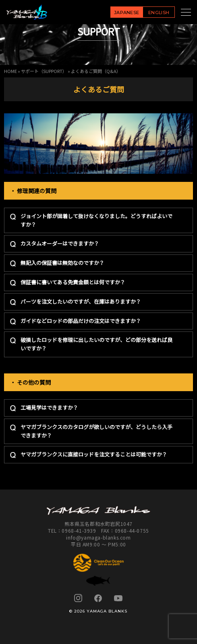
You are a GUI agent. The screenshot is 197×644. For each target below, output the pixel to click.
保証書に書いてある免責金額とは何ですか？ (73, 282)
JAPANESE (127, 13)
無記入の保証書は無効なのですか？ (62, 263)
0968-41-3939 (79, 530)
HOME (10, 71)
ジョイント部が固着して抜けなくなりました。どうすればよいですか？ (96, 220)
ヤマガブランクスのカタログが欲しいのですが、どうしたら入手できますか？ (96, 431)
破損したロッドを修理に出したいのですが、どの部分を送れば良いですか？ (96, 344)
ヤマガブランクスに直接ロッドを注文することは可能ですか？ (94, 454)
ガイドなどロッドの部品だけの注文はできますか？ (81, 321)
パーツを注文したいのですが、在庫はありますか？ (81, 301)
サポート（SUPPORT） (44, 71)
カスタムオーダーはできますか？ (60, 243)
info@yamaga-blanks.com (98, 537)
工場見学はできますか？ (49, 407)
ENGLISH (159, 13)
